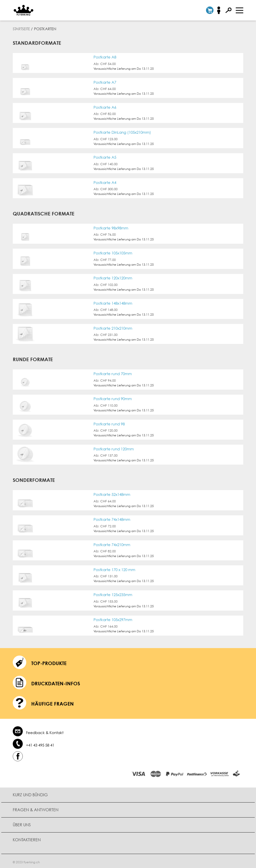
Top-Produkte (49, 662)
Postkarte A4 (105, 182)
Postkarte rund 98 (109, 423)
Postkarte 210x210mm (113, 328)
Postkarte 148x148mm (113, 303)
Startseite (21, 29)
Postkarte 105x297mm (113, 618)
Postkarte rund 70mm (113, 373)
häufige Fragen (52, 702)
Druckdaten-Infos (56, 682)
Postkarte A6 (105, 107)
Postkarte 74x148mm (112, 518)
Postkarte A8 (105, 57)
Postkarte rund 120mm (114, 448)
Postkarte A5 (105, 157)
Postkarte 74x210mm (112, 543)
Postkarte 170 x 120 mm (114, 568)
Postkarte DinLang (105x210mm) (122, 132)
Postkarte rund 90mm (113, 398)
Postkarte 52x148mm (112, 493)
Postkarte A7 (105, 82)
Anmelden (220, 10)
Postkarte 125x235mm (113, 593)
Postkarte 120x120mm (113, 278)
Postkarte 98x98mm (111, 228)
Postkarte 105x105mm (113, 253)
